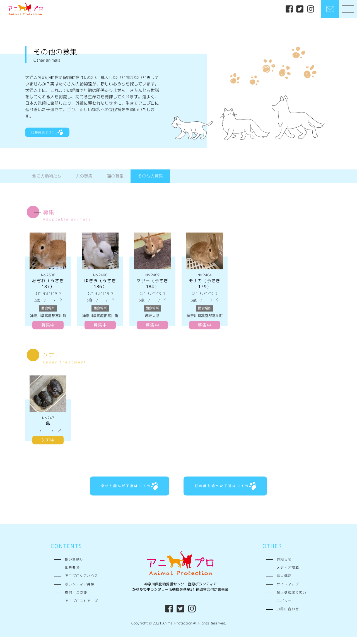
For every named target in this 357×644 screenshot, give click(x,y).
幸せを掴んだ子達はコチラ (119, 492)
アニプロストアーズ (82, 608)
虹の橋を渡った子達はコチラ (235, 492)
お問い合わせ (288, 616)
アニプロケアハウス (82, 583)
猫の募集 (115, 180)
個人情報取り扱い (291, 600)
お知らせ (284, 566)
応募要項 (72, 575)
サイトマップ (288, 592)
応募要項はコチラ (53, 135)
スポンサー (286, 608)
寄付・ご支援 (76, 600)
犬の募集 (84, 180)
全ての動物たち (47, 180)
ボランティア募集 (80, 592)
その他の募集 (150, 180)
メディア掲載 (288, 575)
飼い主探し (74, 566)
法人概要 (284, 583)
